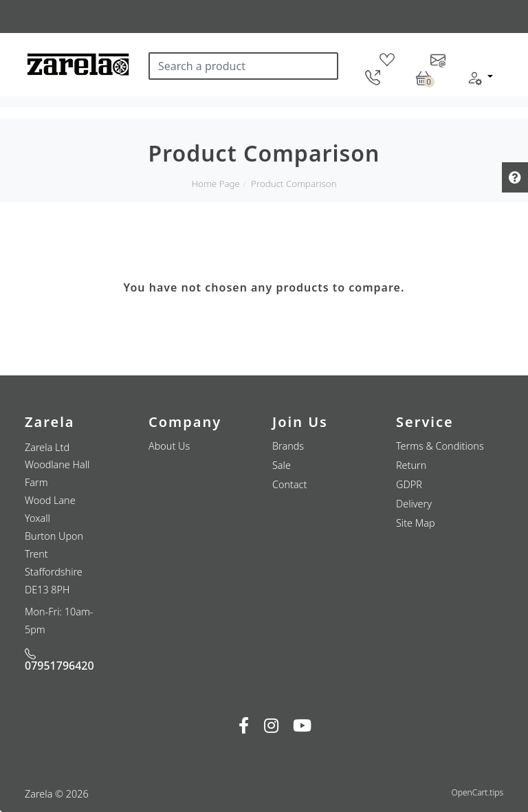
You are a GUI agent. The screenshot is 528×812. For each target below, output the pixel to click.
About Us (169, 446)
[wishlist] (387, 59)
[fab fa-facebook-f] (244, 725)
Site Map (416, 523)
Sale (282, 465)
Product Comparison (294, 184)
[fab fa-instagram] (271, 725)
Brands (288, 446)
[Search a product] (243, 66)
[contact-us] (438, 59)
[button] (480, 77)
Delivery (414, 504)
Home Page (216, 184)
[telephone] (373, 77)
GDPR (409, 484)
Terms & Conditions (440, 446)
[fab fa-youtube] (302, 725)
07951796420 (59, 661)
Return (411, 465)
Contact (289, 484)
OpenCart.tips (477, 792)
